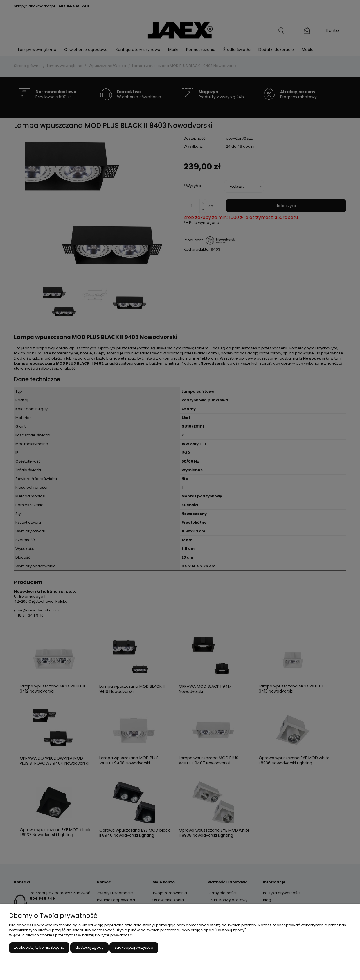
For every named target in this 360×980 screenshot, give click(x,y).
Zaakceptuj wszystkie (134, 947)
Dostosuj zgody (89, 947)
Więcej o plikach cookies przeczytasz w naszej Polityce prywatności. (71, 935)
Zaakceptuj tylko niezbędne (39, 947)
